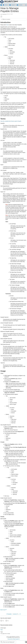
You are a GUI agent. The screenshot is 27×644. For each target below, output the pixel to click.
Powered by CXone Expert (14, 639)
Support (12, 5)
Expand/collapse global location (26, 4)
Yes (3, 621)
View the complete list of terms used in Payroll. (11, 121)
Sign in (26, 643)
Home (5, 5)
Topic (2, 630)
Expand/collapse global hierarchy (1, 5)
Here (7, 25)
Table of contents (6, 19)
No (8, 621)
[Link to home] (9, 2)
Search (2, 642)
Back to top (3, 610)
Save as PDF (1, 17)
